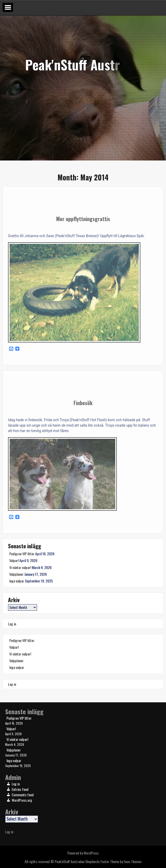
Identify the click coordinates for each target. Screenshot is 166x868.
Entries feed (20, 789)
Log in (12, 624)
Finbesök (83, 403)
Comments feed (23, 795)
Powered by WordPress (83, 853)
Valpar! (14, 560)
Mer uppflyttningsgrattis (83, 219)
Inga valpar (17, 581)
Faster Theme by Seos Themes (121, 861)
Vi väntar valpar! (20, 567)
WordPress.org (22, 800)
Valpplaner (16, 574)
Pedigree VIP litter (22, 554)
